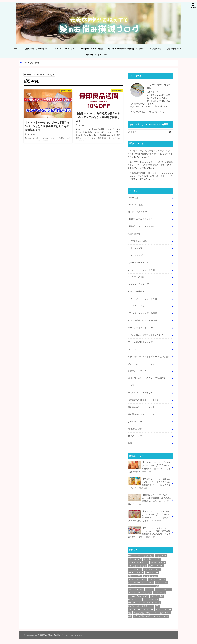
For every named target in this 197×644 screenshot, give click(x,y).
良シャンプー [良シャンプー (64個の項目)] (165, 613)
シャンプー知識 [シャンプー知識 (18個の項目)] (148, 583)
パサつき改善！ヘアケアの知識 (91, 49)
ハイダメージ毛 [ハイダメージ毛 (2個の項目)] (159, 593)
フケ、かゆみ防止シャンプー (141, 342)
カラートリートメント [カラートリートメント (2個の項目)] (152, 569)
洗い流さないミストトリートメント (144, 414)
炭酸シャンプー (135, 422)
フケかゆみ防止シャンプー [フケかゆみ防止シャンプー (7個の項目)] (138, 596)
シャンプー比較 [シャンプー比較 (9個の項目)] (134, 583)
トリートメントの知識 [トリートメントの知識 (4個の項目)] (150, 586)
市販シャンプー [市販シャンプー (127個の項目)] (134, 610)
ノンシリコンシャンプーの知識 (142, 313)
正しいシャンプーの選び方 (140, 393)
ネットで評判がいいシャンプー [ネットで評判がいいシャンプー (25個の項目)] (140, 593)
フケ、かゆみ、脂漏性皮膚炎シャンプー (147, 335)
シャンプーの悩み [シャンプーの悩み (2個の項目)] (150, 576)
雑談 (130, 443)
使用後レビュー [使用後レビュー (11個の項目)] (148, 606)
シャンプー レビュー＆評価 (63, 49)
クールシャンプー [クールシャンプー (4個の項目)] (152, 573)
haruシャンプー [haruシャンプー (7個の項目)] (134, 556)
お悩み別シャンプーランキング (36, 49)
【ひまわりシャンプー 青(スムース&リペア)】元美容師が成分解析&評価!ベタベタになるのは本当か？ (149, 483)
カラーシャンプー (136, 248)
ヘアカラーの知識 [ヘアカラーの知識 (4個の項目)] (157, 596)
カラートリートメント (138, 263)
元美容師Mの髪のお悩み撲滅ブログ (52, 635)
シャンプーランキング (138, 284)
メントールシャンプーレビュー (142, 364)
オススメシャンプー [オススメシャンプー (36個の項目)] (156, 566)
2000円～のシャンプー (139, 212)
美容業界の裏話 (135, 429)
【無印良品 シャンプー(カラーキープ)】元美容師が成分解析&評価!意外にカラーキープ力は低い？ (149, 500)
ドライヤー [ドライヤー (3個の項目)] (150, 589)
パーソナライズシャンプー (140, 328)
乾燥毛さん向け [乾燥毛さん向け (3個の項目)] (134, 606)
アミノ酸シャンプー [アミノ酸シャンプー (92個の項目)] (158, 563)
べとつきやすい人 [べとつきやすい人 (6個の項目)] (135, 559)
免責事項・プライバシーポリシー (99, 55)
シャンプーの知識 (136, 277)
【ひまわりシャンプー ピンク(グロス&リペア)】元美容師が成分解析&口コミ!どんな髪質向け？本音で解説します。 (149, 516)
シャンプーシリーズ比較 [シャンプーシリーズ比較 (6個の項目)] (137, 579)
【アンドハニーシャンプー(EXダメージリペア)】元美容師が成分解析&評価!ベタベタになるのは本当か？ (150, 154)
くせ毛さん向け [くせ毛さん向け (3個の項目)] (148, 556)
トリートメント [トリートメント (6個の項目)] (134, 586)
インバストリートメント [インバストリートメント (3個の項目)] (137, 566)
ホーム (17, 49)
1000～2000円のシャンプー (141, 205)
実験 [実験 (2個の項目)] (158, 606)
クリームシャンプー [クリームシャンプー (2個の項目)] (136, 573)
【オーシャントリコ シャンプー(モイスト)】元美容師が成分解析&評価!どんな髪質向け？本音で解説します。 (149, 532)
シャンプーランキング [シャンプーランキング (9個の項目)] (157, 579)
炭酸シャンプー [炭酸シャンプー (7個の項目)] (148, 610)
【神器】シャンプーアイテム (141, 227)
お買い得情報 (134, 234)
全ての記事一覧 (155, 49)
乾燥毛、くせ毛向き (137, 371)
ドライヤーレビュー (137, 306)
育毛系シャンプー (136, 436)
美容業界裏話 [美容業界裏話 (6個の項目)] (139, 613)
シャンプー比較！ (136, 292)
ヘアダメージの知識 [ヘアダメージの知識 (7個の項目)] (151, 599)
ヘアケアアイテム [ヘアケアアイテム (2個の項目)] (135, 599)
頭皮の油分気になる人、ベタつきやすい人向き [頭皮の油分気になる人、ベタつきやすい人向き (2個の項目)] (151, 616)
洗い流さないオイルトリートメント (144, 400)
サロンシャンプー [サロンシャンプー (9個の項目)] (135, 576)
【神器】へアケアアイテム (140, 219)
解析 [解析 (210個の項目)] (130, 616)
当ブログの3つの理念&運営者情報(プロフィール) (126, 49)
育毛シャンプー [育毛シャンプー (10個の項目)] (152, 613)
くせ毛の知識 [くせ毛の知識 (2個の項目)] (161, 556)
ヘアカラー (133, 349)
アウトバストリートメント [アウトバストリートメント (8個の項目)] (138, 563)
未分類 (131, 385)
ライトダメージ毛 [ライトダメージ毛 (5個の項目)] (154, 603)
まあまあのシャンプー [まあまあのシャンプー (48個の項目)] (152, 559)
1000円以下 (133, 198)
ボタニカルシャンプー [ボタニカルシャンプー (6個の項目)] (137, 603)
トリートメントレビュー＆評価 (142, 299)
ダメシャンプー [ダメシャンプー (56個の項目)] (162, 583)
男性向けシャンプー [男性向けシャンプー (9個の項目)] (163, 610)
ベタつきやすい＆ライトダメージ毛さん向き (149, 357)
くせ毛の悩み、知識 (137, 241)
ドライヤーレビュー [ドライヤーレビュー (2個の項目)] (163, 589)
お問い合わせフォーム (175, 49)
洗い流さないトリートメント (141, 407)
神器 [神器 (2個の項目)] (130, 613)
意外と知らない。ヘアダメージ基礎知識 (147, 378)
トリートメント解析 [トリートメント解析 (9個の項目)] (136, 589)
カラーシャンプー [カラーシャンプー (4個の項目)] (135, 569)
